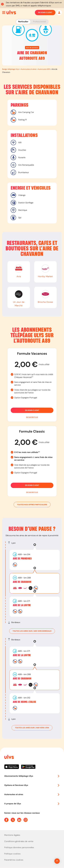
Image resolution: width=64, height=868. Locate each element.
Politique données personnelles (19, 847)
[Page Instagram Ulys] (26, 820)
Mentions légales (12, 835)
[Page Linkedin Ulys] (19, 820)
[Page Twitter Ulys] (13, 820)
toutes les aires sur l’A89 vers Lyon (32, 728)
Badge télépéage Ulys (11, 69)
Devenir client (45, 13)
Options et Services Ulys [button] (32, 785)
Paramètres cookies (14, 860)
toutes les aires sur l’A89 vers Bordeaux (32, 631)
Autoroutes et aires (29, 69)
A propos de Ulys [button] (32, 804)
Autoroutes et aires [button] (32, 794)
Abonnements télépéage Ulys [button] (32, 776)
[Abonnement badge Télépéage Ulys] (11, 12)
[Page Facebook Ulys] (6, 820)
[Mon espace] (59, 13)
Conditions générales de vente (19, 841)
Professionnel (39, 22)
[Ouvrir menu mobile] (4, 13)
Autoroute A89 (44, 69)
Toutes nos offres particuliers (32, 505)
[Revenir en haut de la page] (57, 861)
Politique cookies (12, 854)
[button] (32, 417)
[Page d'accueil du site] (9, 757)
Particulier (23, 22)
